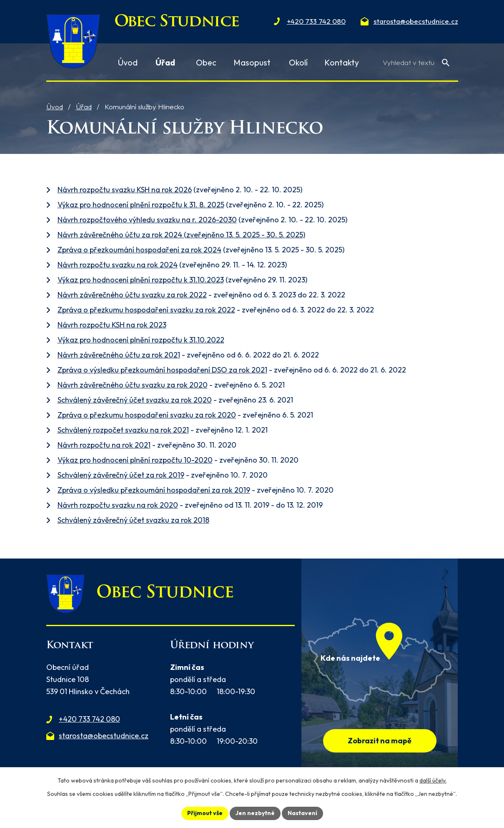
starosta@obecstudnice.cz (104, 736)
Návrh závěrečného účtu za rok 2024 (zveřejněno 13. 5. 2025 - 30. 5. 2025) (181, 235)
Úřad (84, 107)
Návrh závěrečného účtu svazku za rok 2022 (132, 295)
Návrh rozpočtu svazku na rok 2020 (118, 505)
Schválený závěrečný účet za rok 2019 (121, 475)
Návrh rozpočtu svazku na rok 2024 (118, 265)
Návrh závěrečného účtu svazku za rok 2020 (133, 385)
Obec (206, 62)
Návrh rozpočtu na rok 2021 (104, 445)
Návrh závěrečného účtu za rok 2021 (119, 355)
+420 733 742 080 (89, 719)
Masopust (252, 62)
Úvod (55, 107)
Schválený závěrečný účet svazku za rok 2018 (133, 520)
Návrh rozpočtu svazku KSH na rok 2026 (125, 190)
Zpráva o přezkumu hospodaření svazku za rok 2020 (147, 415)
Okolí (298, 62)
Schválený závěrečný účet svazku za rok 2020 (135, 400)
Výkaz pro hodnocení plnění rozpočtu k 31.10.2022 (141, 340)
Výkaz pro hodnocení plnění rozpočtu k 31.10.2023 (141, 280)
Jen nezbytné (255, 813)
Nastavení (302, 813)
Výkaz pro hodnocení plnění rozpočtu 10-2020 (135, 460)
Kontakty (342, 62)
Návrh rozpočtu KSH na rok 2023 (112, 325)
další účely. (433, 780)
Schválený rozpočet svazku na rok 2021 (123, 430)
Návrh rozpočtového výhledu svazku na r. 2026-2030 (147, 220)
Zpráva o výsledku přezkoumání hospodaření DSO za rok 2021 (162, 370)
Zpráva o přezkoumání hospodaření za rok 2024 (139, 250)
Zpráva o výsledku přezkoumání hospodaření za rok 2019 (154, 490)
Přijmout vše (205, 813)
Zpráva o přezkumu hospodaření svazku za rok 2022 (146, 310)
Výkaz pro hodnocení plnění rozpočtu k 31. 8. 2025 (141, 205)
